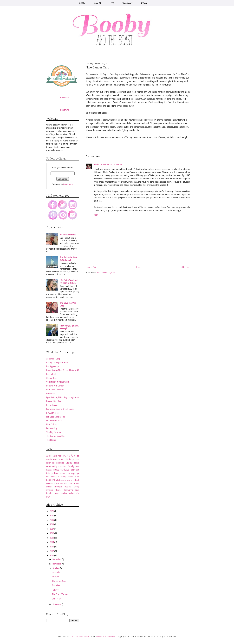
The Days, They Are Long (68, 304)
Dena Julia (51, 393)
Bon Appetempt (53, 366)
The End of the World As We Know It (69, 259)
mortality (55, 477)
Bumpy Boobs (52, 374)
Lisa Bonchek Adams (55, 420)
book (77, 459)
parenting (51, 480)
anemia (49, 459)
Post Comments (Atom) (106, 272)
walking (72, 493)
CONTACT (128, 3)
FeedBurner (68, 184)
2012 (52, 551)
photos (59, 480)
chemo (69, 463)
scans (56, 483)
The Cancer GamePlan (56, 436)
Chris (55, 456)
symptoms (50, 490)
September (57, 604)
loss (48, 477)
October (56, 568)
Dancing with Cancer (55, 386)
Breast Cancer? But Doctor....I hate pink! (63, 370)
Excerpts (55, 577)
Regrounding (52, 428)
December (57, 559)
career (49, 463)
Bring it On (57, 599)
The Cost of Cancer (60, 594)
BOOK (144, 3)
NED (60, 456)
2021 (52, 511)
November (57, 564)
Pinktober (56, 585)
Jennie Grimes (52, 405)
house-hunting (65, 473)
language (75, 473)
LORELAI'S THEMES (106, 636)
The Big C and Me (54, 432)
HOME (82, 3)
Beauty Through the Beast (57, 362)
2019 (52, 520)
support (68, 487)
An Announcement (68, 235)
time (77, 490)
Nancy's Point (52, 424)
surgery (76, 487)
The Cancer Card (59, 581)
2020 (52, 515)
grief (72, 470)
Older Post (185, 267)
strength (58, 487)
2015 (52, 538)
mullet (70, 477)
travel (57, 493)
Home (139, 267)
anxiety (56, 459)
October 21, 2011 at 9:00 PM (111, 165)
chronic (76, 463)
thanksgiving (68, 490)
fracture (49, 470)
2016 (52, 533)
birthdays (70, 459)
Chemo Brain (52, 378)
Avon (49, 456)
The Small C (51, 440)
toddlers (50, 493)
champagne (60, 463)
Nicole (96, 165)
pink (64, 480)
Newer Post (91, 267)
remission (50, 484)
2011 (52, 555)
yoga (48, 496)
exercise (62, 466)
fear (77, 466)
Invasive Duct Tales (54, 401)
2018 (52, 524)
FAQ (112, 3)
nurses (77, 477)
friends (56, 470)
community (52, 466)
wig (78, 493)
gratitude (65, 470)
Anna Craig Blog (53, 359)
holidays (50, 473)
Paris (69, 456)
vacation (64, 493)
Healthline (65, 98)
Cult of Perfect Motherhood (58, 382)
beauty (63, 459)
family (71, 466)
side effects (68, 484)
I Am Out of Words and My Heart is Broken (69, 282)
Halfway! (55, 590)
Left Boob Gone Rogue (56, 417)
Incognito (56, 572)
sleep (77, 484)
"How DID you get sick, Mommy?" (69, 327)
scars (62, 484)
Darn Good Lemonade (55, 390)
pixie (68, 480)
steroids (49, 487)
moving (63, 477)
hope (57, 473)
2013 (52, 547)
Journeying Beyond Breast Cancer (60, 409)
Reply (96, 215)
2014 (52, 542)
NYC (64, 456)
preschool (75, 480)
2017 (52, 529)
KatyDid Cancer (53, 413)
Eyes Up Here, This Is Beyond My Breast (63, 397)
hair (77, 470)
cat (53, 463)
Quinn (75, 455)
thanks (58, 490)
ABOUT (98, 3)
